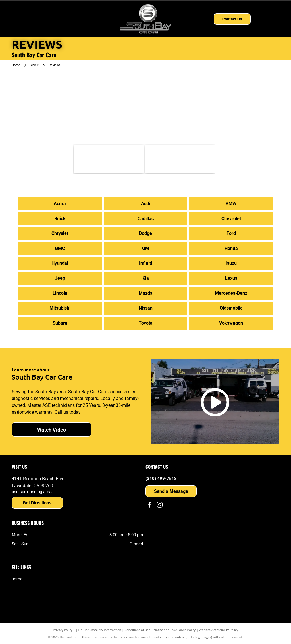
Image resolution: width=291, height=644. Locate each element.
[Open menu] (277, 19)
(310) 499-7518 (161, 479)
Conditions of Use (137, 630)
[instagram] (160, 505)
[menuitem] (19, 579)
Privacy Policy (63, 630)
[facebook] (150, 505)
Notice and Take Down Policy (175, 630)
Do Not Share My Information (100, 630)
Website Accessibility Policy (219, 630)
